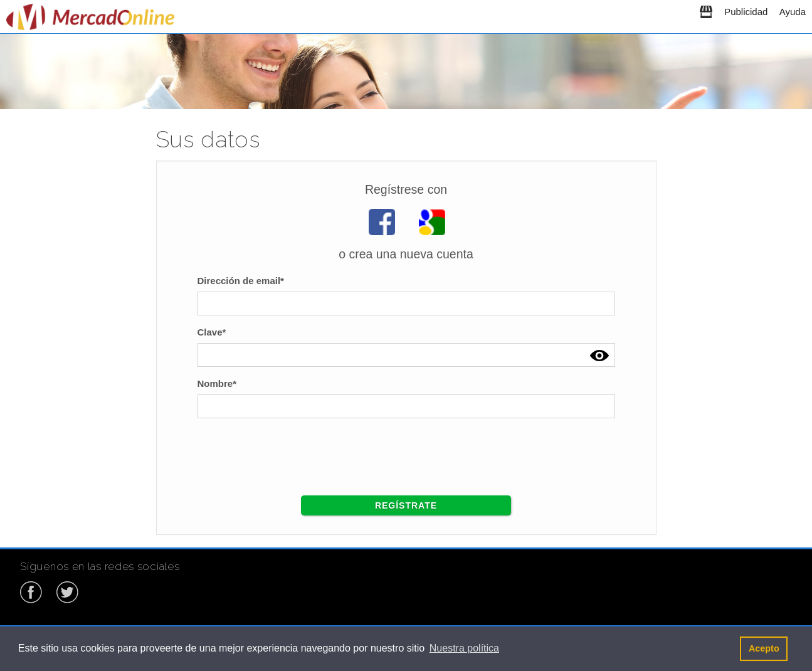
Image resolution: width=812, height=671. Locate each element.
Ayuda (793, 12)
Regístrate (406, 505)
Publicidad (746, 12)
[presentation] (293, 452)
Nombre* (217, 383)
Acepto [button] (764, 648)
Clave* (212, 332)
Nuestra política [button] (464, 648)
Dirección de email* (241, 281)
